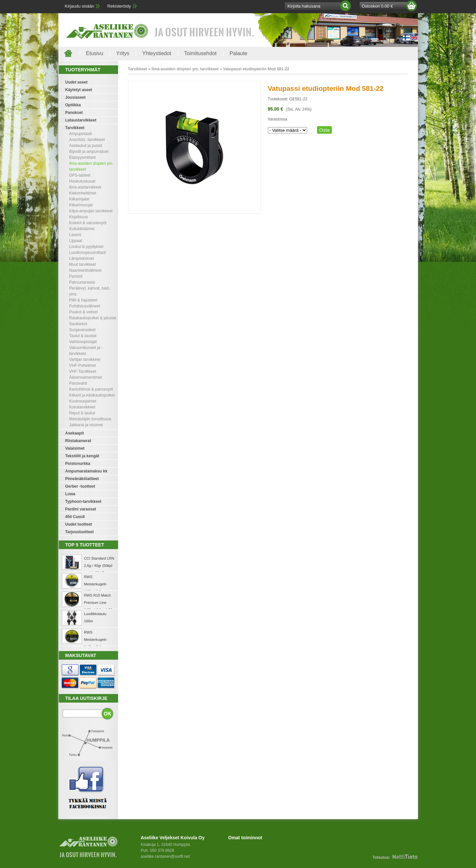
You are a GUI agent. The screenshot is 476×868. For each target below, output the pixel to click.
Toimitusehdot (200, 53)
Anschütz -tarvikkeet (87, 140)
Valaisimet (75, 448)
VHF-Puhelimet (83, 365)
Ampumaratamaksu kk (86, 471)
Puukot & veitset (84, 312)
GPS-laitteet (80, 175)
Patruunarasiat (82, 282)
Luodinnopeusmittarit (88, 253)
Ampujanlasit (81, 134)
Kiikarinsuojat (81, 205)
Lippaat (76, 241)
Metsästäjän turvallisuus (90, 419)
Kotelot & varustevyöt (88, 223)
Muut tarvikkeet (83, 264)
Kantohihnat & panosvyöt (91, 389)
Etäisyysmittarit (83, 157)
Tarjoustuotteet (79, 532)
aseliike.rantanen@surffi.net (165, 856)
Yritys (123, 53)
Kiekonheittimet (83, 193)
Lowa (70, 494)
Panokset (74, 113)
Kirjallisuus (79, 217)
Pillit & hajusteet (83, 300)
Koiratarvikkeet (82, 407)
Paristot (76, 276)
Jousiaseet (76, 97)
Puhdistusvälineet (85, 306)
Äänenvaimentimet (86, 377)
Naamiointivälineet (85, 270)
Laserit (75, 235)
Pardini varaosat (81, 509)
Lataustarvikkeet (81, 120)
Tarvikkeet (75, 128)
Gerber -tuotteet (80, 486)
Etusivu (95, 53)
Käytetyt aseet (79, 90)
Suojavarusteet (82, 330)
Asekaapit (75, 433)
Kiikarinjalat (79, 199)
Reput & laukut (82, 413)
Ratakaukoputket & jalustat (93, 318)
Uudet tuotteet (79, 524)
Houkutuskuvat (82, 181)
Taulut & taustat (83, 336)
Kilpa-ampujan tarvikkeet (91, 211)
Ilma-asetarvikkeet (85, 187)
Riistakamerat (78, 441)
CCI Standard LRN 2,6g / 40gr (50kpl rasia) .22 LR (99, 566)
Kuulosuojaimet (83, 401)
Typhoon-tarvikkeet (83, 502)
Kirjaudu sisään (80, 6)
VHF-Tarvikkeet (83, 371)
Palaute (238, 53)
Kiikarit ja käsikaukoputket (92, 395)
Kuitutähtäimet (82, 229)
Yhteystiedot (157, 53)
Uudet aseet (77, 82)
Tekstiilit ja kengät (82, 456)
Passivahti (78, 383)
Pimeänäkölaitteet (82, 479)
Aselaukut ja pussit (86, 146)
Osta (325, 130)
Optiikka (73, 105)
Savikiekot (78, 324)
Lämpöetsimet (82, 259)
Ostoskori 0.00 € (378, 6)
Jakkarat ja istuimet (86, 425)
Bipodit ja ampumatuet (89, 152)
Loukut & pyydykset (86, 247)
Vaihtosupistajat (83, 342)
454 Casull (75, 517)
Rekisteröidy (119, 6)
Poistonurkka (78, 464)
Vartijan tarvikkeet (85, 360)
